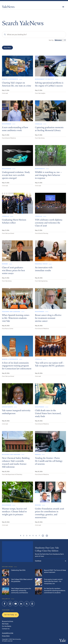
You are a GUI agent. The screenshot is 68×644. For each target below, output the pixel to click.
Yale (63, 641)
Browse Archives (8, 621)
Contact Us (6, 629)
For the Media (7, 626)
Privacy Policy (6, 636)
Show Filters (7, 48)
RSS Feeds (5, 624)
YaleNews (8, 7)
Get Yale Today (10, 615)
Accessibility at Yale (8, 633)
